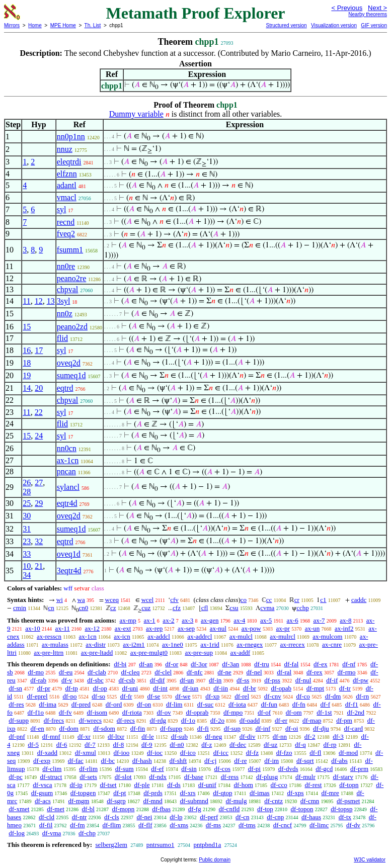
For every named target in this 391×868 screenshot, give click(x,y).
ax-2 (168, 620)
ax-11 (63, 628)
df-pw (361, 680)
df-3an (230, 664)
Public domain (215, 860)
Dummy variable (136, 114)
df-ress (230, 777)
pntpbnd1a (207, 845)
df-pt (120, 793)
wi (60, 600)
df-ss (243, 680)
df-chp (87, 833)
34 (27, 575)
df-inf (263, 728)
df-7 (90, 745)
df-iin (221, 688)
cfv (174, 600)
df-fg (195, 809)
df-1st (324, 712)
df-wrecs (90, 720)
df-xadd (47, 753)
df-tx (345, 817)
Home (35, 25)
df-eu (66, 672)
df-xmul (86, 753)
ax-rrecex (293, 644)
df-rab (38, 680)
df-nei (144, 817)
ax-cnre (332, 644)
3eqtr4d (69, 571)
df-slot (123, 777)
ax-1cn (68, 460)
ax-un (312, 628)
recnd (66, 222)
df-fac (76, 761)
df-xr (84, 736)
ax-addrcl (200, 636)
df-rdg (158, 720)
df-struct (51, 777)
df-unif (207, 785)
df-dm (333, 696)
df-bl (88, 809)
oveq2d (69, 363)
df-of (264, 712)
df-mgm (79, 801)
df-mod (348, 753)
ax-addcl (159, 636)
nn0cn (67, 448)
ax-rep (154, 628)
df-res (16, 704)
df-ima (48, 704)
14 (27, 388)
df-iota (237, 704)
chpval (68, 289)
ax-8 (345, 620)
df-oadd (250, 720)
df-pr (44, 688)
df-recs (126, 720)
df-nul (303, 680)
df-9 (147, 745)
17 (39, 350)
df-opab (281, 688)
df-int (160, 688)
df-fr (126, 696)
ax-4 (239, 620)
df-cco (279, 785)
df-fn (299, 704)
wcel (148, 600)
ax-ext (123, 628)
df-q (300, 745)
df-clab (97, 672)
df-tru (262, 664)
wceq (112, 600)
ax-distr (96, 644)
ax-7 (319, 620)
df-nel (254, 672)
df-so (98, 696)
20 (39, 388)
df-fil (46, 825)
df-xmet (19, 809)
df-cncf (283, 825)
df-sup (232, 728)
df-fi (203, 728)
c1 (323, 600)
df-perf (209, 817)
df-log (17, 833)
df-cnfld (229, 809)
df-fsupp (171, 728)
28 (27, 492)
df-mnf (51, 736)
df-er (281, 720)
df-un (187, 680)
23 (27, 541)
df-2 (310, 736)
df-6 (62, 745)
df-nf (349, 664)
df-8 (119, 745)
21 (39, 566)
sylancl (68, 487)
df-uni (130, 688)
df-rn (362, 696)
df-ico (188, 753)
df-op (100, 688)
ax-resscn (49, 636)
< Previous (347, 8)
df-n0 (177, 745)
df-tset (108, 785)
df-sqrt (305, 761)
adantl (67, 185)
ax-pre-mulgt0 (149, 653)
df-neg (213, 736)
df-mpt (315, 688)
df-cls (112, 817)
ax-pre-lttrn (49, 653)
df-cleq (131, 672)
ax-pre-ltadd (97, 653)
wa (81, 600)
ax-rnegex (250, 644)
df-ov (164, 712)
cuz (146, 608)
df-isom (97, 712)
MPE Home (63, 25)
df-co (303, 696)
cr (297, 600)
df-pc (15, 777)
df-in (215, 680)
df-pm (344, 720)
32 (39, 541)
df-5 (33, 745)
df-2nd (356, 712)
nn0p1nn (71, 137)
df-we (183, 696)
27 (39, 483)
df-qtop (222, 793)
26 (27, 483)
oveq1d (69, 554)
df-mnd (152, 801)
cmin (20, 608)
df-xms (179, 825)
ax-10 (33, 628)
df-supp (19, 720)
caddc (359, 600)
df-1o (188, 720)
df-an (146, 664)
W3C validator (370, 860)
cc (269, 600)
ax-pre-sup (199, 653)
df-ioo (122, 753)
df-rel (242, 696)
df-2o (217, 720)
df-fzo (284, 753)
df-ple (142, 785)
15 (27, 327)
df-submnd (194, 801)
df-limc (319, 825)
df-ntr (80, 817)
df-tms (247, 825)
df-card (354, 728)
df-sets (88, 777)
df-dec (238, 745)
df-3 (338, 736)
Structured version (286, 25)
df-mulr (305, 777)
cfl (205, 608)
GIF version (374, 25)
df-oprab (197, 712)
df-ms (213, 825)
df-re (240, 761)
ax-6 (293, 620)
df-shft (178, 761)
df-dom (69, 728)
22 (39, 412)
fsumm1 (70, 250)
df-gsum (42, 793)
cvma (267, 608)
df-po (69, 696)
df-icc (221, 753)
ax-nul (218, 628)
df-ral (284, 672)
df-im (271, 761)
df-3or (199, 664)
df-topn (349, 785)
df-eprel (37, 696)
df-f (325, 704)
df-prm (359, 769)
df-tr (345, 688)
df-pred (81, 704)
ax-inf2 (344, 628)
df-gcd (324, 769)
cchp (303, 608)
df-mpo (233, 712)
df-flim (111, 825)
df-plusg (267, 777)
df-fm (77, 825)
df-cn (242, 817)
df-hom (244, 785)
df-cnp (275, 817)
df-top (265, 809)
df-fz (252, 753)
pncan (66, 471)
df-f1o (36, 712)
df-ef (157, 769)
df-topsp (341, 809)
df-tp (71, 688)
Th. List (93, 25)
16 (27, 350)
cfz (177, 608)
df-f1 (352, 704)
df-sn (15, 688)
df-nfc (195, 672)
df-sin (189, 769)
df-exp (42, 761)
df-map (312, 720)
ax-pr (283, 628)
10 (27, 566)
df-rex (315, 672)
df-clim (52, 769)
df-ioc (155, 753)
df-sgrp (116, 801)
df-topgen (83, 793)
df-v (67, 680)
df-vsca (42, 785)
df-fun (269, 704)
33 (27, 554)
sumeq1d (71, 375)
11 (26, 301)
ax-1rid (210, 644)
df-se (153, 696)
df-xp (212, 696)
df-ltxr (116, 736)
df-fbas (161, 809)
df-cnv (273, 696)
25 (27, 503)
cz (113, 608)
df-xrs (187, 793)
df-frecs (54, 720)
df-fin (138, 728)
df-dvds (288, 769)
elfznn (67, 174)
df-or (172, 664)
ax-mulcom (327, 636)
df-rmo (346, 672)
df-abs (339, 761)
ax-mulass (55, 644)
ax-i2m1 (134, 644)
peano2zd (72, 327)
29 (39, 503)
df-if (332, 680)
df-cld (47, 817)
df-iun (191, 688)
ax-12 (92, 628)
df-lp (176, 817)
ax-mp (128, 620)
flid (62, 338)
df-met (56, 809)
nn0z (65, 314)
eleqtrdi (69, 162)
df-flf (145, 825)
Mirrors (12, 25)
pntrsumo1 (161, 845)
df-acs (43, 801)
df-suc (206, 704)
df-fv (65, 712)
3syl (64, 301)
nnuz (65, 149)
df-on (144, 704)
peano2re (72, 278)
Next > (377, 8)
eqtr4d (67, 503)
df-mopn (124, 809)
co (244, 600)
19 (27, 375)
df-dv (353, 825)
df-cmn (310, 801)
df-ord (114, 704)
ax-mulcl (241, 636)
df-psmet (348, 801)
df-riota (132, 712)
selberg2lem (111, 845)
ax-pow (251, 628)
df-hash (142, 761)
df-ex (320, 664)
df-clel (163, 672)
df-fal (291, 664)
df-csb (127, 680)
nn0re (66, 266)
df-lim (174, 704)
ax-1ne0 (173, 644)
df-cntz (273, 801)
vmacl (67, 197)
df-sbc (95, 680)
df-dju (321, 728)
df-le (148, 736)
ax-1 (150, 620)
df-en (37, 728)
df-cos (222, 769)
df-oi (292, 728)
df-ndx (158, 777)
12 (39, 301)
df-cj (211, 761)
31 (27, 529)
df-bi (120, 664)
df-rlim (88, 769)
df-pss (272, 680)
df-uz (270, 745)
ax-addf (240, 653)
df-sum (125, 769)
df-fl (315, 753)
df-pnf (17, 736)
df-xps (295, 793)
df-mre (330, 793)
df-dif (158, 680)
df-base (194, 777)
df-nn (280, 736)
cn (51, 608)
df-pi (254, 769)
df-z (207, 745)
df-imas (260, 793)
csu (234, 608)
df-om (294, 712)
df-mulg (237, 801)
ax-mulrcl (283, 636)
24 (39, 436)
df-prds (153, 793)
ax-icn (122, 636)
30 (27, 516)
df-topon (302, 809)
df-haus (311, 817)
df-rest (313, 785)
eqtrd (65, 388)
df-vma (52, 833)
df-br (250, 688)
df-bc (108, 761)
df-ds (174, 785)
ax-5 (266, 620)
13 (51, 301)
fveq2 (66, 234)
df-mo (36, 672)
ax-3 (187, 620)
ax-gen (210, 620)
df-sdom (104, 728)
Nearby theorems (368, 14)
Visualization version (334, 25)
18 (27, 363)
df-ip (76, 785)
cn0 (83, 608)
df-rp (330, 745)
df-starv (343, 777)
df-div (248, 736)
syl (62, 209)
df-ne (224, 672)
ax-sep (186, 628)
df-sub (179, 736)
